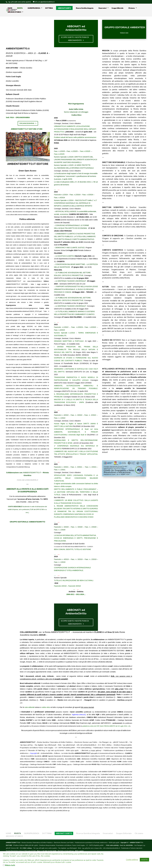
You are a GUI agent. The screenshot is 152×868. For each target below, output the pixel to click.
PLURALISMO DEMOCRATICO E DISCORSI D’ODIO (74, 517)
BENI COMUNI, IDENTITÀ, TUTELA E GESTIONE (73, 549)
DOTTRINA (49, 8)
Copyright (33, 753)
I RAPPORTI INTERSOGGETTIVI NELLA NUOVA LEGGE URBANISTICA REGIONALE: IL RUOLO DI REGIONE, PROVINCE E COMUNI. (76, 289)
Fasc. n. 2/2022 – (91, 415)
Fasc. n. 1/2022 (60, 418)
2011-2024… (81, 594)
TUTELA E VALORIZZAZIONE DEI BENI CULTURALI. (74, 580)
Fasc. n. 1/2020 (60, 530)
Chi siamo (132, 8)
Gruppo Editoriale (117, 8)
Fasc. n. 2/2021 (91, 467)
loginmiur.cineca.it (79, 715)
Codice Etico (76, 115)
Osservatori (102, 8)
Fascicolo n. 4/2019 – (62, 559)
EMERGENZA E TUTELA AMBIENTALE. (69, 570)
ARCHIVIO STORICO (14, 12)
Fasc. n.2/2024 (75, 195)
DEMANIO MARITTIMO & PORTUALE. (69, 341)
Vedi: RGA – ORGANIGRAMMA (18, 117)
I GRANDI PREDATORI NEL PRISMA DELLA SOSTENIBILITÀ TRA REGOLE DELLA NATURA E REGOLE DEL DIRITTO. (76, 349)
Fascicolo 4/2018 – (61, 586)
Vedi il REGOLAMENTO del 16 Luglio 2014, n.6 (115, 726)
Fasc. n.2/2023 (77, 327)
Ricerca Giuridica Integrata (85, 8)
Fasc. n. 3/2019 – (78, 559)
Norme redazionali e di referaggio (76, 112)
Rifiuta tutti (10, 865)
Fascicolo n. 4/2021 (61, 467)
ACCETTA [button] (144, 860)
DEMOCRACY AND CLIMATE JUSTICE (70, 248)
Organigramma (27, 123)
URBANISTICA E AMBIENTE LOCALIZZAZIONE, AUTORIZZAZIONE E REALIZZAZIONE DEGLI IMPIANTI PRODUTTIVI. (75, 129)
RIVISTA (20, 8)
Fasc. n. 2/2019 (91, 559)
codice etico (46, 707)
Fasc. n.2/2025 (72, 151)
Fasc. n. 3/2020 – (78, 527)
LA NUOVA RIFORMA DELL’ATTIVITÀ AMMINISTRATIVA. (75, 535)
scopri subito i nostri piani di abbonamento (75, 39)
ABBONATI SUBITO (64, 8)
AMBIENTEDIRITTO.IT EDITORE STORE (27, 129)
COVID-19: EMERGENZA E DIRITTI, (69, 538)
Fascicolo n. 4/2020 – (62, 527)
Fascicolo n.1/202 (61, 327)
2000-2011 (70, 594)
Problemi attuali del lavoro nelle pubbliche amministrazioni (75, 137)
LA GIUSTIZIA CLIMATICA (65, 256)
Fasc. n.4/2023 (60, 330)
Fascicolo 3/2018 (74, 586)
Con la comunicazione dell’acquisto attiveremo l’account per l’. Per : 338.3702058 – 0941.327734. (27, 499)
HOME (10, 8)
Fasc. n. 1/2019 (60, 562)
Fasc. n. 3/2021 (76, 467)
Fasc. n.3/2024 (88, 195)
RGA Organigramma (76, 104)
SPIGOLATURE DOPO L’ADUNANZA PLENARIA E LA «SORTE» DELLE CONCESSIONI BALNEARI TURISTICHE (76, 478)
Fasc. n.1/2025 (60, 151)
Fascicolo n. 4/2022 (61, 415)
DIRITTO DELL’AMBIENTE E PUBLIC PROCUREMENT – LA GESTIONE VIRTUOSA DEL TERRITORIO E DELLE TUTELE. (76, 492)
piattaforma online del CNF (91, 726)
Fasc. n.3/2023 (90, 327)
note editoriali (29, 707)
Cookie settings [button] (132, 860)
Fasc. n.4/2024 (60, 198)
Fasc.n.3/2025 (85, 151)
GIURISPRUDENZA (34, 8)
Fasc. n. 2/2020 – (91, 527)
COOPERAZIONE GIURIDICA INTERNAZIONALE (72, 568)
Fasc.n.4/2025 (59, 154)
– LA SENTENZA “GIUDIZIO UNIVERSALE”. (70, 306)
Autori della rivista (76, 109)
